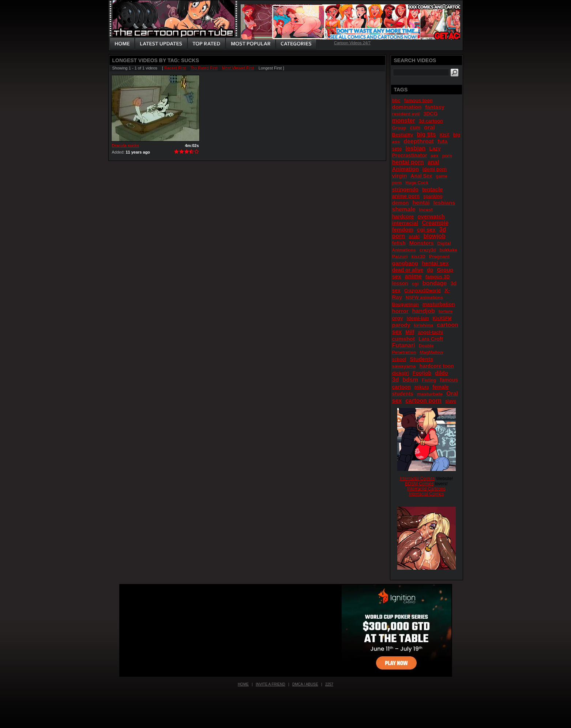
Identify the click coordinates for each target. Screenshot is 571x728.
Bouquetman (405, 305)
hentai (421, 203)
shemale (404, 209)
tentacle (433, 189)
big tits (426, 134)
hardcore (403, 216)
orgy (398, 318)
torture (446, 312)
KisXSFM (442, 318)
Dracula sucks (126, 146)
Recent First (175, 68)
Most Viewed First (238, 68)
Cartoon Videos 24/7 (352, 43)
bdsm (410, 380)
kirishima (424, 325)
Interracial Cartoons (426, 489)
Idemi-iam (418, 318)
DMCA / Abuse (305, 684)
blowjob (434, 236)
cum (415, 128)
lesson (400, 283)
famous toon (418, 100)
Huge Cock (417, 183)
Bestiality (403, 135)
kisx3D (418, 257)
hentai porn (408, 162)
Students (421, 359)
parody (401, 325)
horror (400, 311)
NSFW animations (424, 298)
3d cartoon (431, 121)
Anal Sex (421, 176)
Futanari (404, 345)
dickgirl (401, 373)
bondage (435, 283)
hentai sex (435, 263)
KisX (445, 135)
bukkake (448, 250)
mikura (422, 387)
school (399, 359)
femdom (403, 229)
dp (430, 270)
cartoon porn (423, 401)
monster (404, 120)
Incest (426, 210)
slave (451, 401)
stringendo (405, 189)
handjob (424, 311)
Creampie (435, 223)
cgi (415, 284)
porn (447, 156)
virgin (400, 176)
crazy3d (428, 250)
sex (435, 156)
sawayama (404, 366)
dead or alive (408, 270)
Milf (410, 332)
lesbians (444, 203)
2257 (329, 684)
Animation (405, 169)
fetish (399, 243)
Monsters (422, 243)
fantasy (435, 107)
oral (429, 127)
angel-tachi (430, 332)
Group (399, 128)
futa (443, 141)
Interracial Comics (417, 479)
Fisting (429, 380)
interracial (405, 223)
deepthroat (419, 141)
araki (414, 236)
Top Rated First (204, 68)
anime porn (406, 196)
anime (413, 276)
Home (243, 684)
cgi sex (426, 229)
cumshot (404, 339)
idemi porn (435, 169)
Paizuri (400, 257)
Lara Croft (431, 339)
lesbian (415, 148)
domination (407, 107)
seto (397, 149)
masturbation (439, 304)
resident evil (406, 114)
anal (433, 162)
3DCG (430, 114)
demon (401, 203)
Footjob (422, 373)
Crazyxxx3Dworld (422, 291)
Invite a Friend (271, 684)
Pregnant (439, 257)
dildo (442, 373)
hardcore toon (437, 366)
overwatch (431, 216)
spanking (433, 196)
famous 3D (437, 277)
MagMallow (432, 352)
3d (396, 380)
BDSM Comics (419, 484)
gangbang (405, 263)
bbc (396, 100)
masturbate (430, 394)
